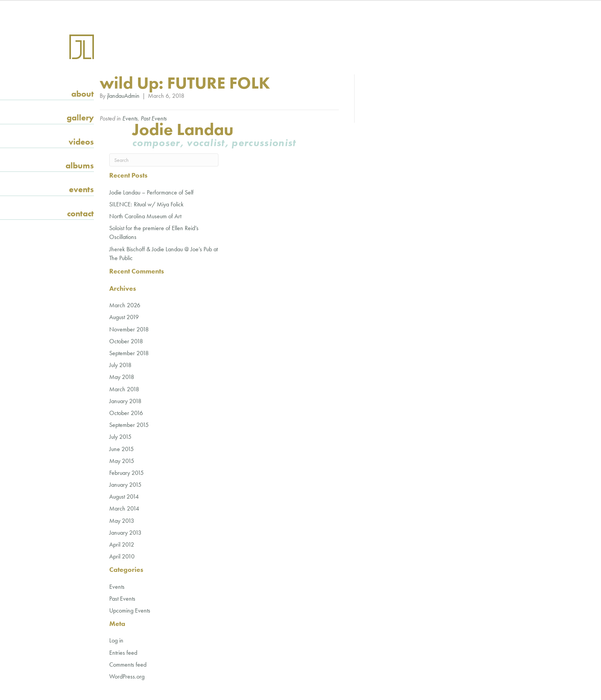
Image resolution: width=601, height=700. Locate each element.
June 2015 (122, 449)
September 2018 (129, 353)
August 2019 (124, 317)
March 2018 (124, 389)
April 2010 (122, 556)
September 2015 (129, 425)
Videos (81, 142)
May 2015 (122, 461)
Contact (80, 213)
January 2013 (125, 533)
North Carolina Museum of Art (145, 216)
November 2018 (129, 329)
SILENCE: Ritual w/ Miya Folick (146, 204)
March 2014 (124, 508)
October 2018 (126, 341)
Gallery (80, 118)
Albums (80, 166)
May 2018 (122, 377)
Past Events (154, 118)
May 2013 (122, 521)
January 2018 (125, 401)
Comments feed (128, 665)
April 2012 (122, 544)
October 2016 (126, 413)
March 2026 (125, 305)
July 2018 (120, 365)
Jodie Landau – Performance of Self (151, 192)
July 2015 (120, 437)
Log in (116, 640)
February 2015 (126, 473)
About (83, 94)
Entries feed (123, 653)
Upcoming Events (130, 610)
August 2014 (124, 497)
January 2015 (125, 485)
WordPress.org (127, 676)
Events (81, 189)
